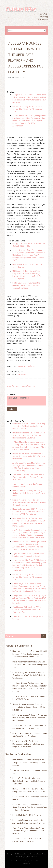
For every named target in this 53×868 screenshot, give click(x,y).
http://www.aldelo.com (27, 366)
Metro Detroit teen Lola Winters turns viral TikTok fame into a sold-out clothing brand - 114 (30, 665)
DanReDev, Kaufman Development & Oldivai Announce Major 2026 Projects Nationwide (29, 456)
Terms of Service (36, 861)
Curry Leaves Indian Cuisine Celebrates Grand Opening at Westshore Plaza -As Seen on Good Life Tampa (30, 807)
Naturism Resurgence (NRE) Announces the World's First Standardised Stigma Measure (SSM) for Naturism (29, 512)
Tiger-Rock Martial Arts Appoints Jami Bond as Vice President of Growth (28, 555)
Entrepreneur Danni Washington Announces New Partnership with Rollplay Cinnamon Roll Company (30, 718)
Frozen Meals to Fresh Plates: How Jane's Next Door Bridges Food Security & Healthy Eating (29, 502)
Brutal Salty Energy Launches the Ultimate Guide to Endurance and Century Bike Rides (26, 285)
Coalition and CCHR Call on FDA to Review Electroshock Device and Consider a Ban (27, 610)
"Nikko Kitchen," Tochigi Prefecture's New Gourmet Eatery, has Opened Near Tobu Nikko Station (28, 831)
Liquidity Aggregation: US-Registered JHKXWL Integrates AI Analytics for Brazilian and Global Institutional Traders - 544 (30, 654)
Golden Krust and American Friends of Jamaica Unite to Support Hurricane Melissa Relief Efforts (29, 707)
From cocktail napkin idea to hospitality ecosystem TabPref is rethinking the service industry (29, 426)
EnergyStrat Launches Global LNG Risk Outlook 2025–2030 (29, 245)
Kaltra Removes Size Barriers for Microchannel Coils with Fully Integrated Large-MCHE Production (28, 744)
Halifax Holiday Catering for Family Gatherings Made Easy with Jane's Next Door (29, 493)
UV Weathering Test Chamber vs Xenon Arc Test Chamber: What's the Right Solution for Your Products (30, 675)
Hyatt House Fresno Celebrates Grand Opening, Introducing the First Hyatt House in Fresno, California (29, 435)
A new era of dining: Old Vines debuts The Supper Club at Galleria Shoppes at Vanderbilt (28, 477)
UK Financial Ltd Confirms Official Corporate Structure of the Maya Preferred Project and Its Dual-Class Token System (28, 275)
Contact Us (26, 864)
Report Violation (28, 386)
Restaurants (22, 374)
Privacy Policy (24, 861)
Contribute (14, 861)
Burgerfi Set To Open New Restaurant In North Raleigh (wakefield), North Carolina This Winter (29, 781)
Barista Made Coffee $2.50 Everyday (27, 815)
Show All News (13, 386)
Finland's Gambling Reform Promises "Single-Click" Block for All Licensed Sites (28, 109)
